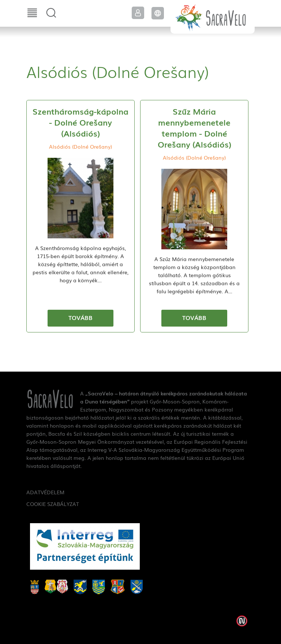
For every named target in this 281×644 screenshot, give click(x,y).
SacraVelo (213, 17)
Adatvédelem (45, 492)
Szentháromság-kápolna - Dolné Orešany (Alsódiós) (80, 122)
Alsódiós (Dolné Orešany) (80, 146)
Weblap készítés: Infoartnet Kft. (242, 621)
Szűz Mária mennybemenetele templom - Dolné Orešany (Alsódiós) (194, 128)
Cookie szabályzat (53, 504)
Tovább (80, 317)
